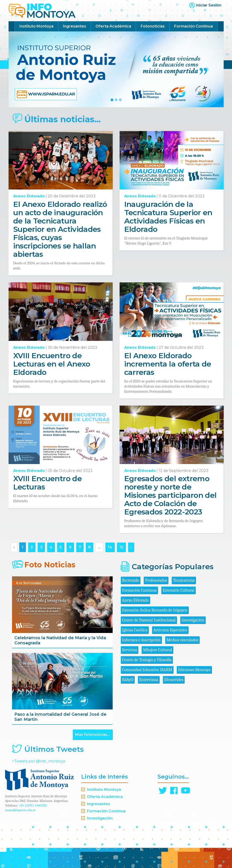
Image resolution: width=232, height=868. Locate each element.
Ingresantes (74, 26)
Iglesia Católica (135, 630)
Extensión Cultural (178, 590)
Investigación (193, 620)
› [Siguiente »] (131, 547)
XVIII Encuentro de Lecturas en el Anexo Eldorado (52, 364)
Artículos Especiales (170, 630)
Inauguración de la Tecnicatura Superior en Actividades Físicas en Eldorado (168, 217)
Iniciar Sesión (209, 5)
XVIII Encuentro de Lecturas (47, 483)
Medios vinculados (182, 640)
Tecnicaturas (184, 580)
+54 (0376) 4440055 (33, 805)
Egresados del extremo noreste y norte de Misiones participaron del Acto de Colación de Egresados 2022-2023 (170, 495)
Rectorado (131, 580)
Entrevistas (149, 680)
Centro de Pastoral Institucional (149, 620)
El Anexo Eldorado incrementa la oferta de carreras (168, 364)
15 (121, 547)
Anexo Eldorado (29, 196)
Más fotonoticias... (93, 735)
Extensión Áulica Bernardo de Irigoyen (155, 610)
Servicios (130, 650)
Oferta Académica (113, 26)
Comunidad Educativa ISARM (147, 670)
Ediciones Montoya (194, 670)
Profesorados (156, 580)
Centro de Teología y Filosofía (147, 660)
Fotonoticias (153, 26)
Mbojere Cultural (157, 650)
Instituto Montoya (36, 26)
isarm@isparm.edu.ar (20, 810)
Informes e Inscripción (141, 640)
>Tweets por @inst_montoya (39, 761)
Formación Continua (193, 26)
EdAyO (128, 680)
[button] (25, 69)
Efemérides (174, 680)
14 (110, 547)
